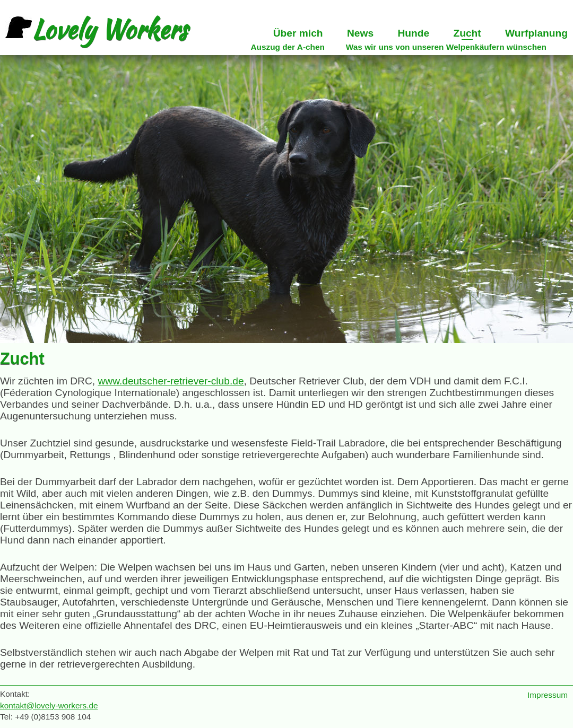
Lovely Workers (96, 29)
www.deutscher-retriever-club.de (171, 381)
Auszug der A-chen (287, 47)
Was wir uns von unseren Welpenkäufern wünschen (446, 47)
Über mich (298, 33)
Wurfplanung (536, 33)
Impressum (548, 695)
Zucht (467, 33)
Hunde (413, 33)
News (360, 33)
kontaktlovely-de (49, 705)
